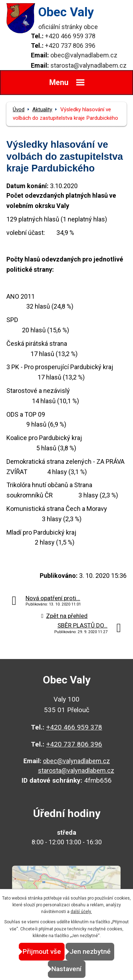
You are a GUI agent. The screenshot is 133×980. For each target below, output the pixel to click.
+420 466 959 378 (70, 36)
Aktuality (42, 109)
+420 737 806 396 (70, 46)
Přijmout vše (42, 951)
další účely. (81, 912)
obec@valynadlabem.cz (84, 55)
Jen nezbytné (90, 951)
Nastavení (66, 969)
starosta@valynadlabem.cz (88, 65)
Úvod (19, 109)
